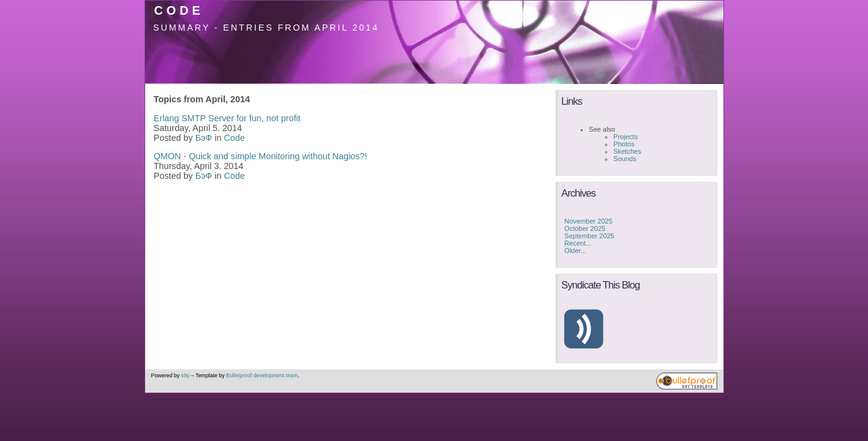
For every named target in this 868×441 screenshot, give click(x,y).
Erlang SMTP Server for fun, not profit (227, 118)
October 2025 (585, 228)
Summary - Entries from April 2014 (266, 28)
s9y (186, 375)
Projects (625, 137)
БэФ (204, 138)
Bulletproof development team (262, 375)
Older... (575, 251)
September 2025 (589, 236)
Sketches (627, 151)
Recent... (578, 243)
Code (179, 10)
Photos (624, 144)
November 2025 (588, 221)
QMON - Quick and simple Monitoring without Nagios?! (260, 156)
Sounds (625, 159)
